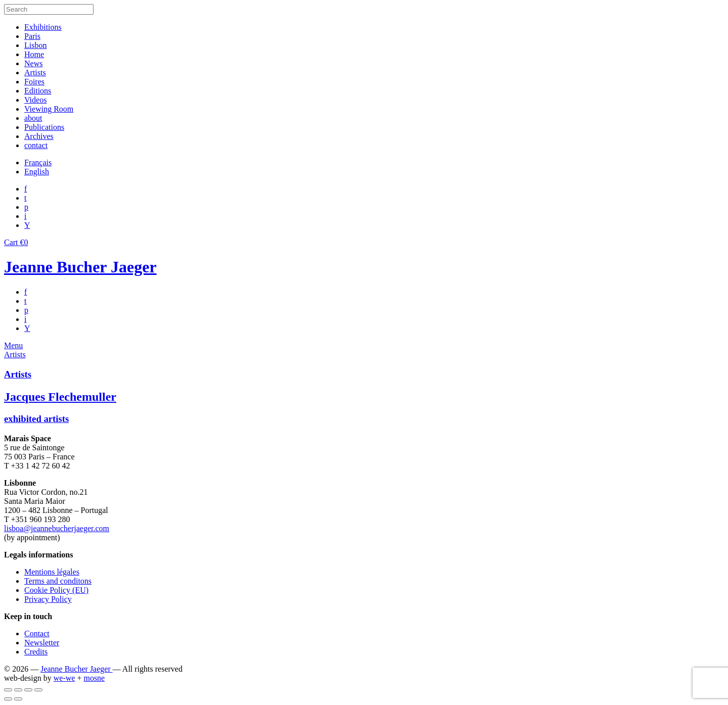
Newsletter (42, 643)
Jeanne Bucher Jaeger (80, 267)
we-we (64, 678)
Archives (39, 136)
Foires (34, 82)
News (33, 63)
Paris (32, 36)
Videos (35, 100)
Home (34, 54)
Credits (36, 652)
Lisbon (35, 45)
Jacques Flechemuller (60, 397)
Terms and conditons (58, 581)
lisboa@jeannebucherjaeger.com (57, 528)
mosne (94, 678)
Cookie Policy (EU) (56, 590)
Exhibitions (43, 27)
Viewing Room (49, 109)
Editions (38, 91)
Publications (44, 127)
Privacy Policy (48, 599)
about (33, 118)
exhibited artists (36, 419)
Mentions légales (52, 572)
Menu (13, 345)
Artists (35, 73)
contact (36, 145)
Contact (37, 633)
